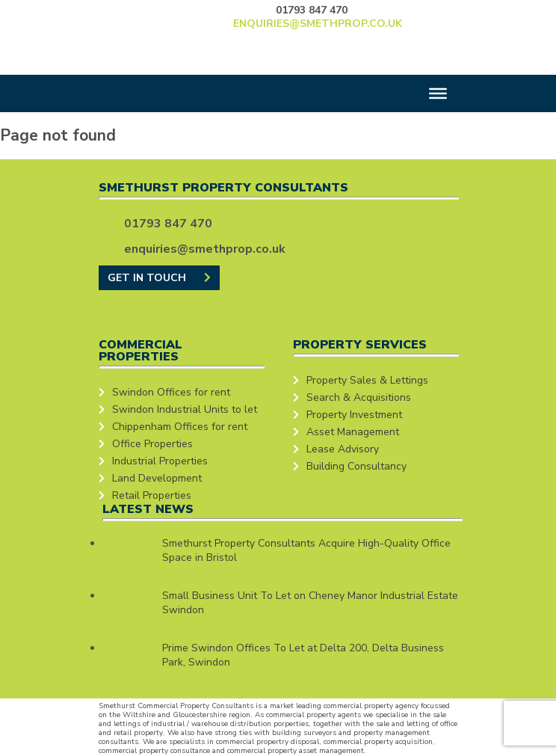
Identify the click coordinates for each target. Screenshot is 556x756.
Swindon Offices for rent (171, 392)
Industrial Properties (160, 461)
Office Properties (152, 444)
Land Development (157, 478)
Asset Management (353, 432)
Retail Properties (152, 495)
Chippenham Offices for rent (180, 427)
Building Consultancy (356, 466)
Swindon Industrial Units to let (185, 409)
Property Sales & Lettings (367, 380)
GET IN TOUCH (159, 278)
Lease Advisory (343, 449)
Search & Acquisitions (359, 397)
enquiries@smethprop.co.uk (318, 24)
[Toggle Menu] (438, 93)
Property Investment (354, 415)
